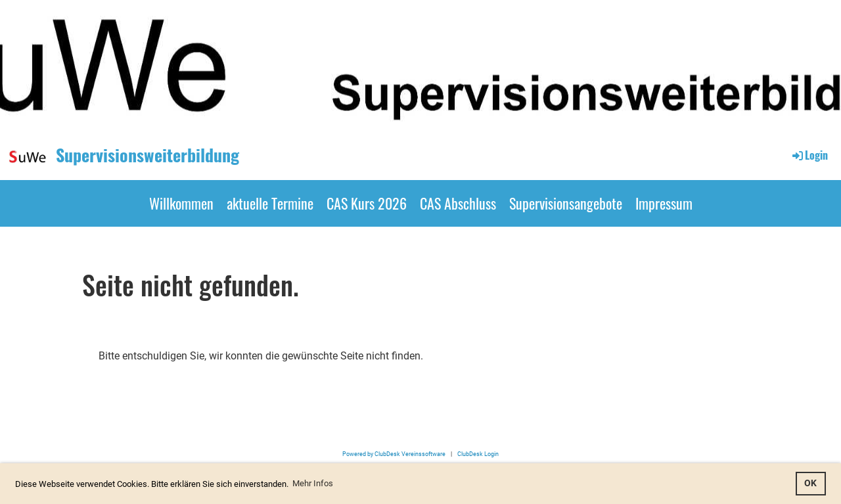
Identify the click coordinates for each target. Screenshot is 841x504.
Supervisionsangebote (566, 203)
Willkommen (181, 203)
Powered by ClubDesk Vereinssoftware (394, 454)
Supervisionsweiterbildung (148, 155)
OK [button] (810, 483)
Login (809, 155)
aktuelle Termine (270, 203)
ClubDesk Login (478, 454)
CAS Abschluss (458, 203)
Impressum (664, 203)
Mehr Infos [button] (313, 483)
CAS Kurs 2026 (367, 203)
